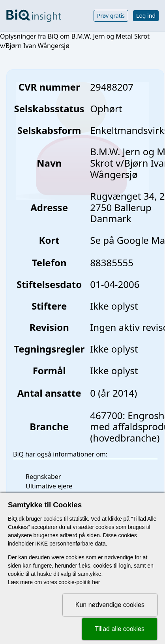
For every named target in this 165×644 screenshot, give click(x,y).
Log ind (146, 16)
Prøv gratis (111, 16)
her (96, 582)
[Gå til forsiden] (34, 16)
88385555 (112, 263)
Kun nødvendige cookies (110, 605)
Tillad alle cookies (120, 629)
